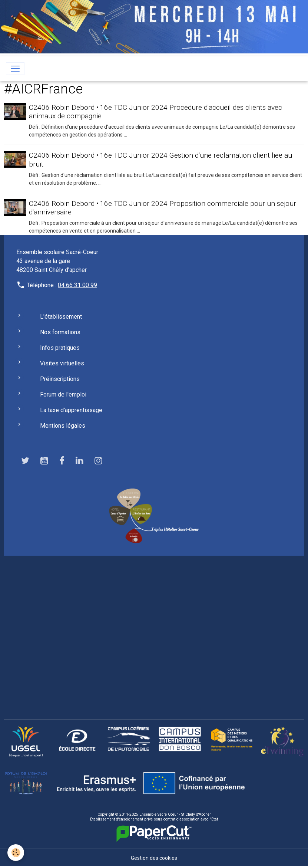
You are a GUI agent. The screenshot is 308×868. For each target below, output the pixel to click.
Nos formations (60, 332)
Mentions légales (63, 426)
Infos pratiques (60, 348)
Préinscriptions (60, 379)
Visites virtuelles (62, 363)
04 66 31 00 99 (77, 285)
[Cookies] (16, 853)
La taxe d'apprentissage (71, 410)
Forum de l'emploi (63, 394)
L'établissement (61, 317)
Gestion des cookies (154, 858)
